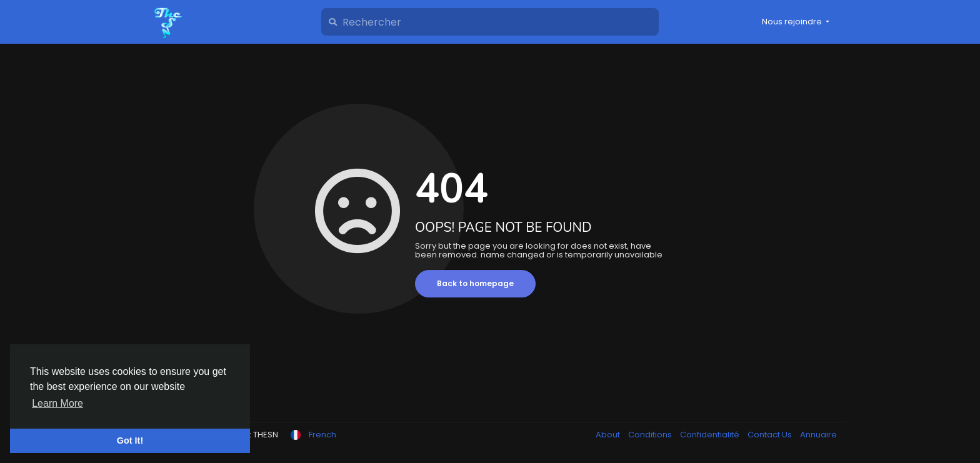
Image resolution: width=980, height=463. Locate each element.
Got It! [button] (130, 441)
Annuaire (818, 435)
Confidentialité (711, 435)
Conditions (651, 435)
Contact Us (771, 435)
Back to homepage (475, 283)
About (609, 435)
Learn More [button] (57, 403)
